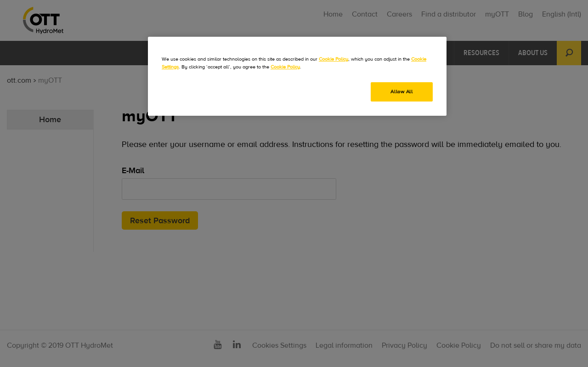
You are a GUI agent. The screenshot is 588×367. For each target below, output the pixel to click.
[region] (297, 76)
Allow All (401, 92)
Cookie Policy (334, 59)
